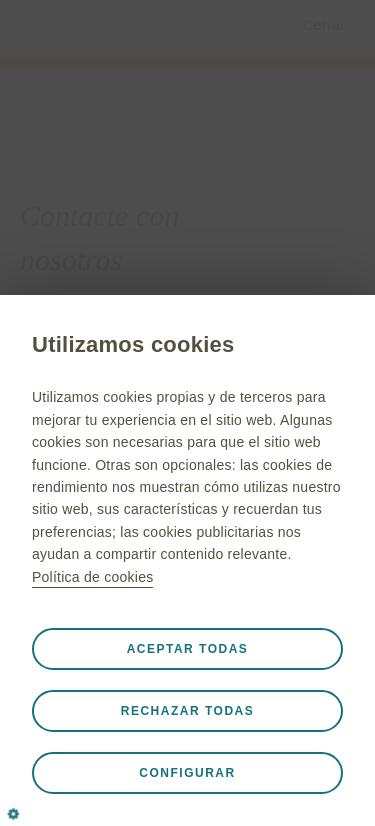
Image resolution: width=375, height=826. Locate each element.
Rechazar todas (187, 711)
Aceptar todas (188, 649)
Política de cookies (92, 577)
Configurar (187, 773)
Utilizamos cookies (133, 344)
